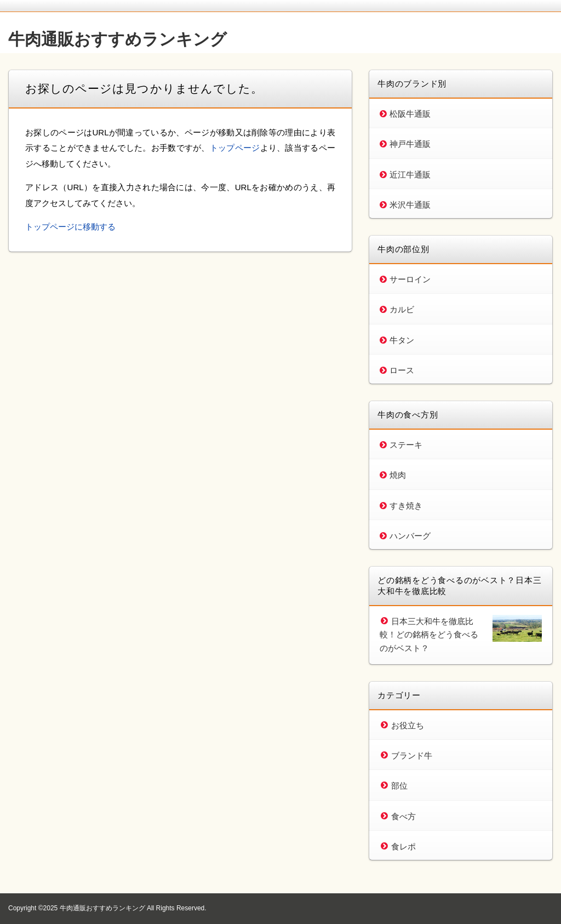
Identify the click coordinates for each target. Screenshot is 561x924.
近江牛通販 (410, 175)
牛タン (402, 340)
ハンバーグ (410, 536)
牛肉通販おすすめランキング (118, 39)
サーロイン (410, 279)
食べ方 (403, 816)
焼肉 (398, 475)
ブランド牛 (412, 755)
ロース (402, 370)
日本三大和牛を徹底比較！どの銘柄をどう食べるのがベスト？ (429, 635)
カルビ (402, 309)
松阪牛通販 (410, 114)
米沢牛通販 (410, 205)
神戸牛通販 (410, 144)
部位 (399, 786)
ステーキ (406, 445)
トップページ (235, 148)
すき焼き (406, 506)
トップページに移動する (70, 227)
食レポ (403, 846)
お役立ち (408, 725)
